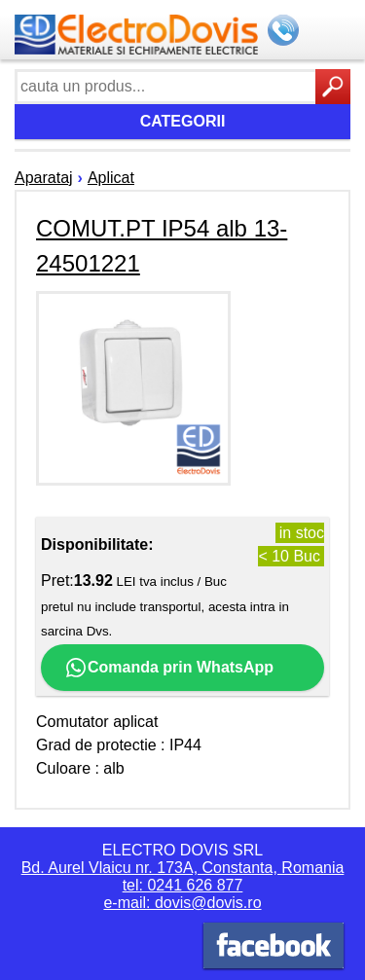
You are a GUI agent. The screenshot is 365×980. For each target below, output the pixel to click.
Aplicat (111, 178)
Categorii (183, 121)
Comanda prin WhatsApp (169, 668)
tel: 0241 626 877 (183, 885)
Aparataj (44, 178)
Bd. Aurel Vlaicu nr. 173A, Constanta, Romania (183, 868)
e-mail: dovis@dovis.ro (182, 903)
